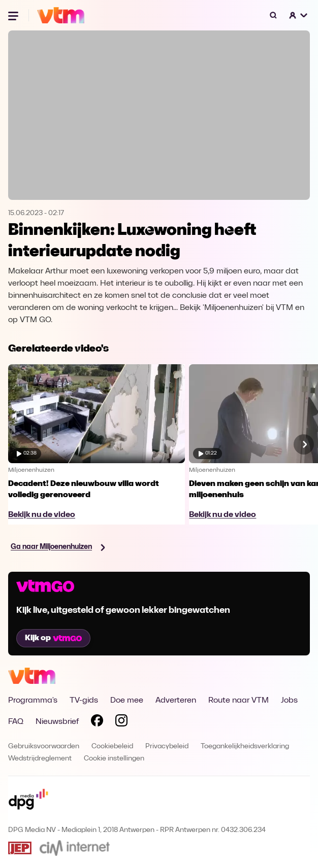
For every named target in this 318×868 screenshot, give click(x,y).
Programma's (33, 701)
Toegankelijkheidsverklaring (245, 747)
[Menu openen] (14, 15)
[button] (299, 15)
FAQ (16, 722)
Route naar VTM (239, 701)
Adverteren (176, 701)
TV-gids (84, 701)
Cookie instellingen (114, 759)
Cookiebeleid (112, 747)
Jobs (289, 701)
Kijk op (53, 638)
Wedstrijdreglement (40, 759)
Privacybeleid (167, 747)
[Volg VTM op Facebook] (97, 722)
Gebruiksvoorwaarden (44, 747)
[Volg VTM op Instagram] (121, 722)
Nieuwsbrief (57, 722)
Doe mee (127, 701)
